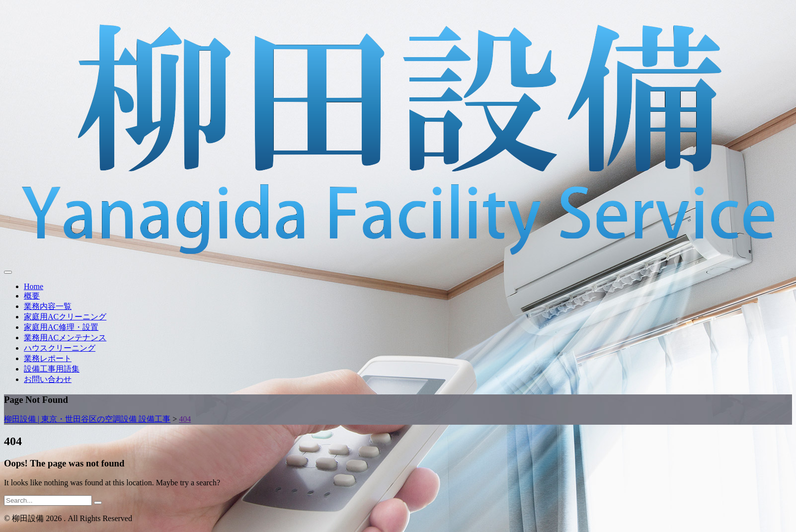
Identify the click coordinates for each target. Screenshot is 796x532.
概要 (32, 296)
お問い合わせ (48, 379)
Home (34, 286)
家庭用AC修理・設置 (61, 327)
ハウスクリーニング (60, 348)
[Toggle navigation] (8, 272)
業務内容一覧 (48, 306)
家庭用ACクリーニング (65, 317)
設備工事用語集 (52, 369)
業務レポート (48, 358)
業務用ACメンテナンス (65, 338)
